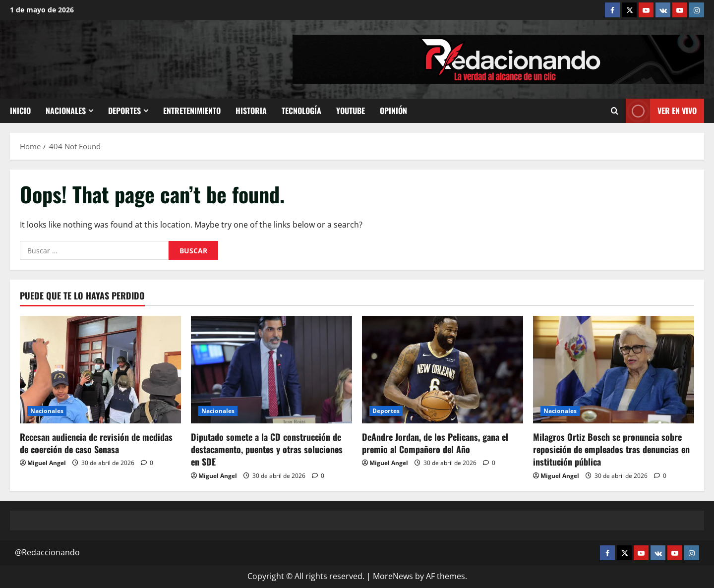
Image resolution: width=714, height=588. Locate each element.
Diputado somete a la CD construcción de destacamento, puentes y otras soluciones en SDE (267, 449)
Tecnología (301, 111)
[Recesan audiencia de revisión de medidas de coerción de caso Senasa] (100, 370)
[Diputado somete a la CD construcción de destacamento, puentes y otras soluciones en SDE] (271, 370)
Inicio (20, 111)
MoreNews (393, 576)
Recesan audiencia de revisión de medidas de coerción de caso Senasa (96, 443)
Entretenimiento (192, 111)
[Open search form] (615, 111)
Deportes (124, 111)
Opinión (393, 111)
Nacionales (66, 111)
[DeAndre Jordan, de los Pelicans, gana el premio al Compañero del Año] (443, 370)
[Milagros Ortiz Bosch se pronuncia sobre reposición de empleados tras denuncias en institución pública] (614, 370)
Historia (251, 111)
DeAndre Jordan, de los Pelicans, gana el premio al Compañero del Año (435, 443)
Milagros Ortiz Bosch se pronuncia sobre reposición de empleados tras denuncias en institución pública (611, 449)
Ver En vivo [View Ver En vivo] (661, 111)
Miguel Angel (47, 463)
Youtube (351, 111)
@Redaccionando (47, 552)
